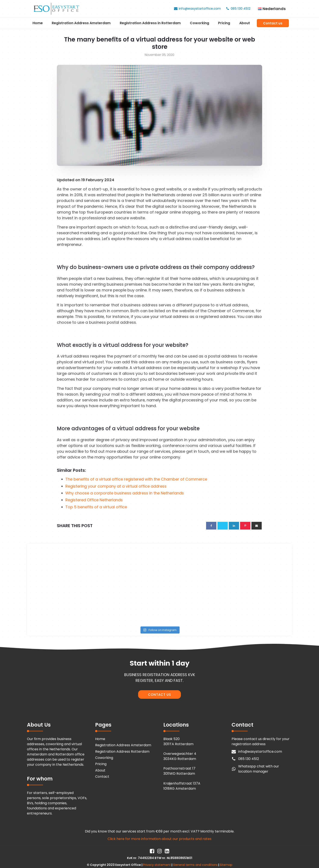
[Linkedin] (234, 526)
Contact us (273, 23)
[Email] (257, 526)
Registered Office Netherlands (94, 500)
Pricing (224, 23)
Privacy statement (157, 865)
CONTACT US (159, 695)
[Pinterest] (245, 526)
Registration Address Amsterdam (81, 23)
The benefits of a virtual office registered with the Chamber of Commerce (136, 479)
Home (38, 23)
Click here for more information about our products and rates (159, 839)
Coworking (199, 23)
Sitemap (226, 865)
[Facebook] (211, 526)
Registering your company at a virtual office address (116, 486)
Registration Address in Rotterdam (150, 23)
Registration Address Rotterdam (122, 752)
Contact (102, 777)
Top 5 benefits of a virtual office (96, 507)
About (245, 23)
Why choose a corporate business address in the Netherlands (125, 493)
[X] (223, 526)
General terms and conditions (195, 865)
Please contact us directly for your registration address (261, 741)
